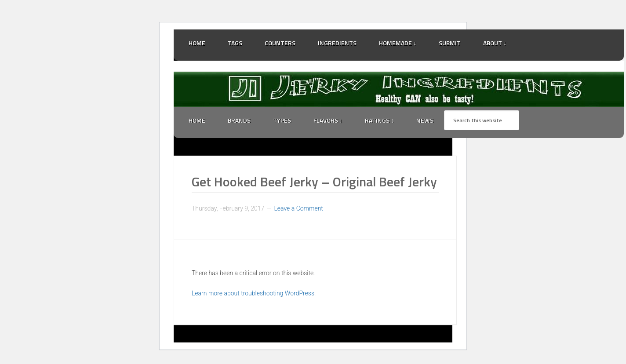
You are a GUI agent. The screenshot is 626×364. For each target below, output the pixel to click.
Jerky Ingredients (399, 89)
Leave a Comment (298, 208)
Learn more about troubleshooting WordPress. (254, 293)
